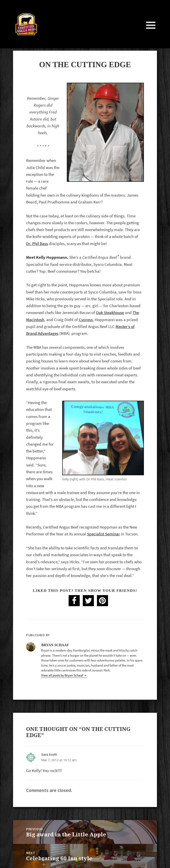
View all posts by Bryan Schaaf (62, 675)
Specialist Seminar (103, 534)
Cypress (86, 320)
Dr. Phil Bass (37, 244)
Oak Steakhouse (110, 313)
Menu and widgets (151, 31)
